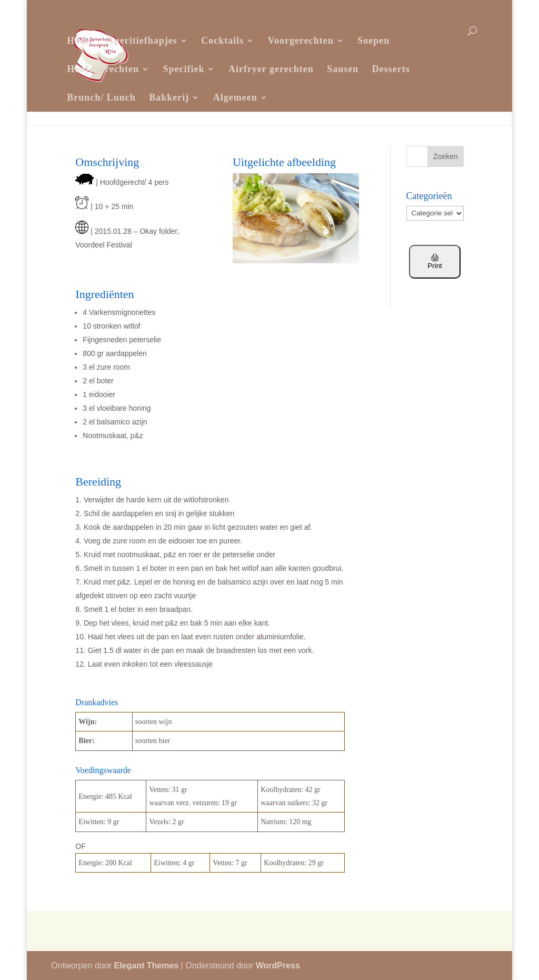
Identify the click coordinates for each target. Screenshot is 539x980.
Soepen (373, 41)
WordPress (278, 966)
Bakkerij (169, 97)
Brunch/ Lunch (101, 97)
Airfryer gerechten (271, 69)
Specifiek (183, 69)
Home (80, 41)
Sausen (343, 69)
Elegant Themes (146, 966)
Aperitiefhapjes (142, 41)
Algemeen (235, 97)
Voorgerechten (301, 41)
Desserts (391, 69)
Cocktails (222, 41)
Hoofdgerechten (103, 69)
